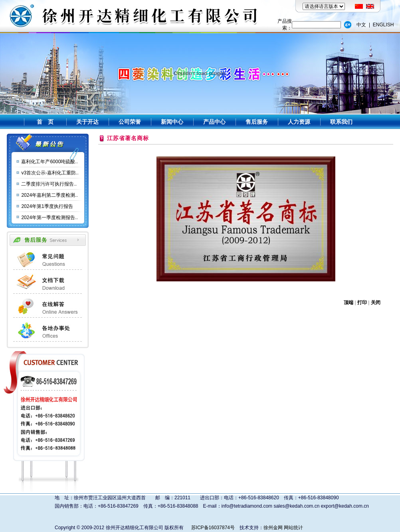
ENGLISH (383, 25)
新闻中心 (172, 122)
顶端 (349, 303)
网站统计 (293, 528)
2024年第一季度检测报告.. (49, 218)
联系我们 (341, 122)
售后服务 (257, 122)
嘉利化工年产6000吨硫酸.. (49, 162)
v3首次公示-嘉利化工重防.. (50, 173)
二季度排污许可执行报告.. (49, 184)
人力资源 (299, 122)
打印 (362, 303)
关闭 (376, 303)
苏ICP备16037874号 (213, 528)
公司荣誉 (130, 122)
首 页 (45, 122)
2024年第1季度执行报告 (47, 206)
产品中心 (214, 122)
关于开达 (87, 122)
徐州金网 (273, 528)
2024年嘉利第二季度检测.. (49, 195)
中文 (361, 25)
